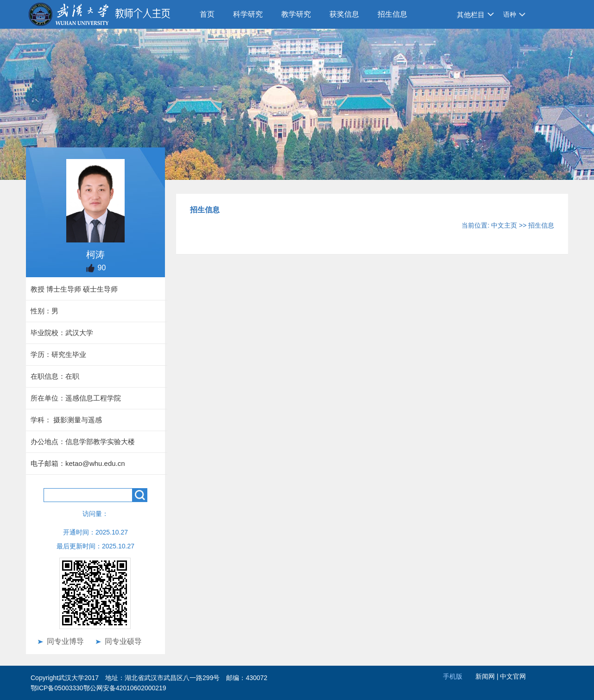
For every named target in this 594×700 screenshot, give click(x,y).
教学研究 (296, 14)
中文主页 (504, 225)
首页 (207, 14)
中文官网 (513, 676)
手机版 (453, 676)
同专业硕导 (123, 641)
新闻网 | (488, 676)
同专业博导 (65, 641)
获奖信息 (344, 14)
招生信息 (392, 14)
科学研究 (248, 14)
